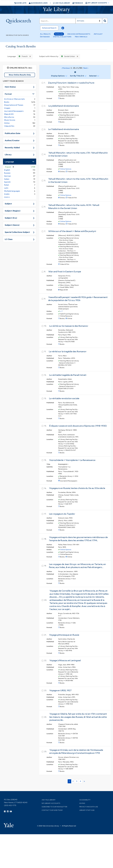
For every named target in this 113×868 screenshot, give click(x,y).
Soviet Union (68, 56)
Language (9, 161)
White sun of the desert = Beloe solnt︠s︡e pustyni (72, 231)
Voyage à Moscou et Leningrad (65, 660)
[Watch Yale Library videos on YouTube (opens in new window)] (11, 811)
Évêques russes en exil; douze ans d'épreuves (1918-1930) (78, 426)
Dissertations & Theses (14, 105)
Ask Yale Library (62, 3)
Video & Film (9, 126)
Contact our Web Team (52, 810)
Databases (45, 37)
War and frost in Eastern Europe (65, 272)
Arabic (7, 194)
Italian (7, 179)
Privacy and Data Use (89, 807)
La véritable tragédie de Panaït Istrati (68, 375)
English (7, 170)
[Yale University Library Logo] (56, 10)
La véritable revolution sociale (64, 398)
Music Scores (10, 120)
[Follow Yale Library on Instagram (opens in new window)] (8, 811)
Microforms (9, 117)
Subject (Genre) (12, 225)
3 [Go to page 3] (77, 781)
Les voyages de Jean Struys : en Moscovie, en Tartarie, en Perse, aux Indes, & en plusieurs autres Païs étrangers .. (77, 566)
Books (7, 102)
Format (8, 94)
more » (7, 197)
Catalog (59, 34)
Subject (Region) (13, 211)
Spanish (7, 182)
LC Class (9, 239)
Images (7, 108)
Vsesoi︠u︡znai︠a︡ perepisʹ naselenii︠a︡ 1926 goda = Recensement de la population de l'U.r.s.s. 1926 (78, 299)
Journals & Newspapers (14, 111)
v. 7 (61, 311)
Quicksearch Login (38, 3)
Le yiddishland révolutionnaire (64, 106)
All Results (45, 34)
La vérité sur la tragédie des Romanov (68, 351)
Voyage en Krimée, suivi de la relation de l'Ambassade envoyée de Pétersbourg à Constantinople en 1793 (76, 752)
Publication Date (13, 133)
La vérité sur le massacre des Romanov (69, 326)
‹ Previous (75, 68)
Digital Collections (62, 37)
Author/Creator (12, 140)
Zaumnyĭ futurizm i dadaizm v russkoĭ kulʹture (71, 83)
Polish (7, 185)
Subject (8, 203)
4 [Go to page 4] (80, 781)
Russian (7, 173)
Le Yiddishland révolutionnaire (64, 129)
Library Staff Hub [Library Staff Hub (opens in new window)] (87, 810)
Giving (82, 803)
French (23, 56)
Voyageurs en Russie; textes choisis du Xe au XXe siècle (77, 488)
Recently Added (12, 147)
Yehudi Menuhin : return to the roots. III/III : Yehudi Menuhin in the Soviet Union (74, 207)
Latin (6, 188)
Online (7, 123)
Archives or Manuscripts (79, 34)
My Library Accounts (51, 803)
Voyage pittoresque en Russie (64, 635)
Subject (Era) (11, 218)
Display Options (58, 76)
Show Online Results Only (20, 75)
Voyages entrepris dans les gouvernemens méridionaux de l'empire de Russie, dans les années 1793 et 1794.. (78, 539)
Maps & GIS (9, 114)
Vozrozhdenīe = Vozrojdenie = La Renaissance (72, 460)
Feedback (78, 3)
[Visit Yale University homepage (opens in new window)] (9, 824)
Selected (93, 76)
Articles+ (98, 34)
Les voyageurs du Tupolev (62, 514)
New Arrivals (81, 37)
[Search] (57, 21)
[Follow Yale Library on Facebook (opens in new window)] (5, 811)
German (8, 176)
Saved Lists (20, 3)
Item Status (10, 87)
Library (8, 154)
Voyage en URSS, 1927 (60, 690)
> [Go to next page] (84, 781)
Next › (86, 68)
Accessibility (85, 800)
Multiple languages (12, 191)
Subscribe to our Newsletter (54, 807)
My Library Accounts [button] (96, 3)
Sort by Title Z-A (77, 76)
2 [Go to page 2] (73, 781)
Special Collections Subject (17, 232)
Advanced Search (49, 28)
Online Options (66, 169)
